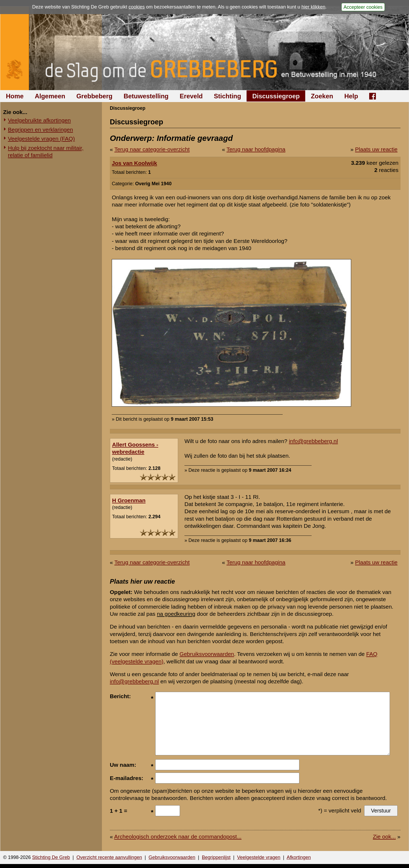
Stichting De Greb (51, 857)
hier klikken (313, 7)
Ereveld (191, 96)
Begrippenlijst (216, 857)
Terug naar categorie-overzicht (152, 149)
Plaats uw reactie (376, 149)
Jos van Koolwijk (134, 163)
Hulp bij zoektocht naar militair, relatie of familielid (46, 151)
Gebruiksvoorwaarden (207, 654)
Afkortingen (299, 857)
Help (351, 96)
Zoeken (322, 96)
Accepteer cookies (363, 7)
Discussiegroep (276, 96)
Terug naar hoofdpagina (256, 149)
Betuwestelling (146, 96)
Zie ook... (384, 837)
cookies (137, 7)
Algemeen (50, 96)
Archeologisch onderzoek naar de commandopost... (178, 837)
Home (15, 96)
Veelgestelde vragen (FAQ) (41, 139)
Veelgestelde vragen (259, 857)
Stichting (228, 96)
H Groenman (129, 500)
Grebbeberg (94, 96)
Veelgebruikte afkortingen (39, 120)
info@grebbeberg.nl (313, 441)
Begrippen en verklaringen (40, 130)
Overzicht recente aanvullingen (109, 857)
